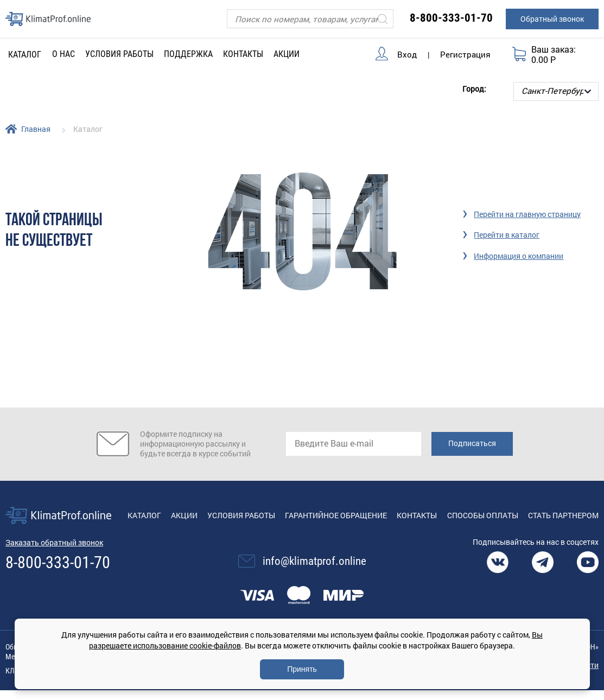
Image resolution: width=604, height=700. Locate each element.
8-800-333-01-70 (451, 18)
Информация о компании (519, 256)
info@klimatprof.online (314, 561)
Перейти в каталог (507, 235)
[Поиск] (310, 19)
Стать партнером (563, 515)
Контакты (243, 54)
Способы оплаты (483, 515)
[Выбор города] (556, 91)
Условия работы (119, 54)
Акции (287, 54)
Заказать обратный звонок (54, 543)
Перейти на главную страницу (527, 214)
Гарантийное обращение (336, 515)
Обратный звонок (552, 19)
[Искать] (383, 19)
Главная (36, 129)
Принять (302, 669)
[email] (354, 444)
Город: (474, 89)
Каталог (144, 515)
